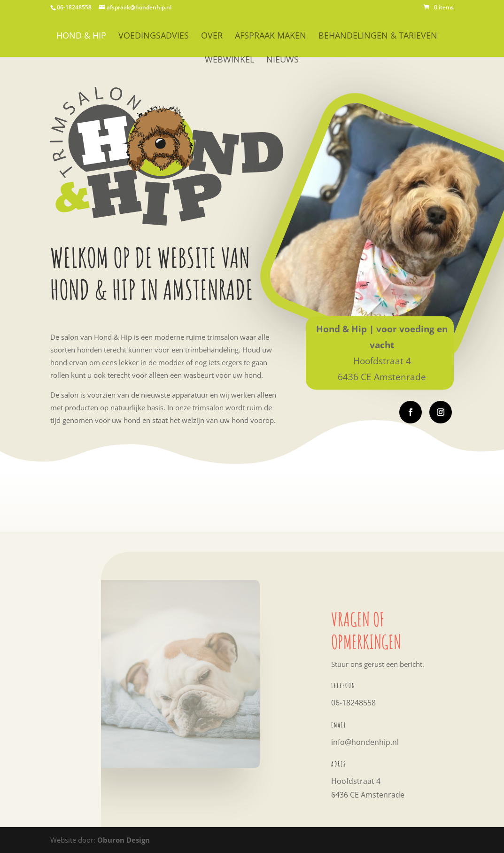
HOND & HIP (81, 36)
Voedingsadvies (154, 36)
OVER (212, 36)
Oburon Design (124, 840)
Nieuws (283, 60)
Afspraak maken (271, 36)
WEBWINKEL (229, 60)
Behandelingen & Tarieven (378, 36)
